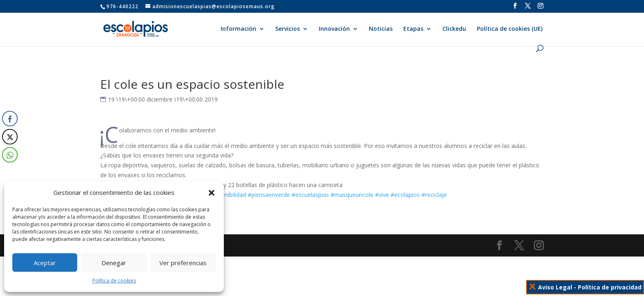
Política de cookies (114, 281)
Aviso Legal (555, 287)
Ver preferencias (183, 263)
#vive (382, 195)
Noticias (381, 29)
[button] (212, 193)
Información (238, 29)
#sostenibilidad (226, 195)
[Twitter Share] (10, 137)
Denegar (114, 263)
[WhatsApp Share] (10, 155)
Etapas (413, 29)
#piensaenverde (269, 195)
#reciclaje (434, 195)
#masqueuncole (352, 195)
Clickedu (454, 29)
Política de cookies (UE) (510, 29)
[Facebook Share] (10, 119)
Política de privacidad (610, 287)
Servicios (287, 29)
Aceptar (45, 263)
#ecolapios (405, 195)
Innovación (334, 29)
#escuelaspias (310, 195)
